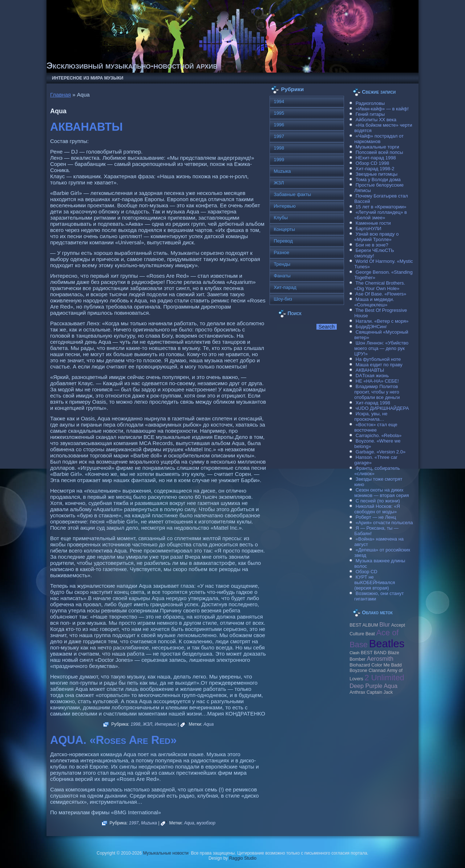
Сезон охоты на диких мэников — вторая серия (381, 493)
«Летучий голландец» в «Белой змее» (381, 215)
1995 (279, 113)
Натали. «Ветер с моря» (382, 321)
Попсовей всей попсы (379, 152)
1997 (134, 823)
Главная (60, 95)
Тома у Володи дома (378, 180)
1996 (279, 125)
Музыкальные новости (166, 853)
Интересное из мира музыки (88, 78)
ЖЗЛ (147, 724)
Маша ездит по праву (379, 365)
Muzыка (149, 823)
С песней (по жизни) (378, 501)
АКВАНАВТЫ (86, 127)
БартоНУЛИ (369, 229)
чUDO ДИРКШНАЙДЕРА (382, 408)
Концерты (284, 229)
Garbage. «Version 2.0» (381, 452)
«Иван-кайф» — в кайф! (382, 109)
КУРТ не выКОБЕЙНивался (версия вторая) (375, 582)
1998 (136, 724)
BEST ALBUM (364, 625)
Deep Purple (366, 686)
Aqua (209, 724)
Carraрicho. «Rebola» (379, 435)
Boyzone (358, 671)
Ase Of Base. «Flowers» (381, 294)
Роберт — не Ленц (376, 517)
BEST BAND (374, 653)
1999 (279, 160)
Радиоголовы (370, 103)
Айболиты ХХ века (376, 120)
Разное (281, 252)
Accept (398, 625)
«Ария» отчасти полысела (384, 523)
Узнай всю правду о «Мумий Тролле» (376, 237)
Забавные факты (292, 194)
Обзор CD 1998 (372, 163)
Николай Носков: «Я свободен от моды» (377, 509)
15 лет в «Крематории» (381, 207)
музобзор (206, 823)
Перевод (283, 241)
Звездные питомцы (377, 174)
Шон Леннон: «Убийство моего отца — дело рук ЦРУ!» (381, 348)
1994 (279, 101)
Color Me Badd (386, 665)
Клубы (281, 218)
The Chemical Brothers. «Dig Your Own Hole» (380, 286)
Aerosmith (380, 659)
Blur (385, 624)
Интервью (166, 724)
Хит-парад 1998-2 (375, 169)
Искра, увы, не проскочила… (371, 416)
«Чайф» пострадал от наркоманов (379, 139)
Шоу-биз (283, 299)
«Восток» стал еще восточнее (376, 427)
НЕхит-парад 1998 (376, 158)
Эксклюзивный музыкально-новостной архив (132, 66)
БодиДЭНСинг (371, 327)
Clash (354, 653)
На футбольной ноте (378, 359)
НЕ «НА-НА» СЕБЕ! (377, 381)
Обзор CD (367, 572)
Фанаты (282, 276)
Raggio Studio (243, 858)
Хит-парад (285, 287)
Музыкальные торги (377, 147)
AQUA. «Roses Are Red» (113, 740)
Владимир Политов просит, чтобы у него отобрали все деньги (377, 392)
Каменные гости (373, 223)
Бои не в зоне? (372, 245)
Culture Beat (362, 634)
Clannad (377, 671)
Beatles (387, 643)
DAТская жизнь (372, 376)
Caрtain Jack (380, 692)
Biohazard (360, 665)
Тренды (282, 264)
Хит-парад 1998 (373, 403)
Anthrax (357, 692)
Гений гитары (370, 114)
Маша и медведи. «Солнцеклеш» (374, 302)
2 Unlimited (384, 678)
